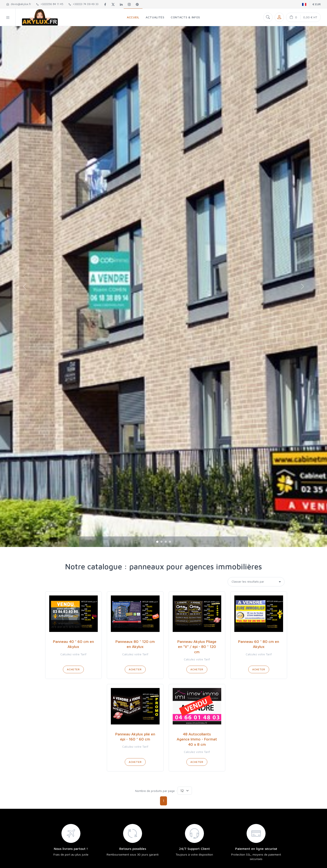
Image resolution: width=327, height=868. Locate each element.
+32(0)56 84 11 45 (50, 4)
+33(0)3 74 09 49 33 (83, 4)
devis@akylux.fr (19, 4)
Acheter (73, 669)
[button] (8, 17)
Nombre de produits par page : (156, 791)
